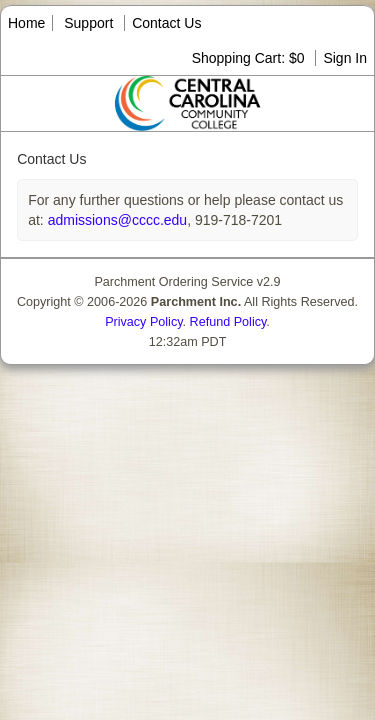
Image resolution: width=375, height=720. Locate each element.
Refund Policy (228, 322)
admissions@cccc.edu (115, 220)
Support (88, 23)
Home (26, 23)
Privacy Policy (143, 322)
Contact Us (166, 23)
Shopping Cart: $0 (250, 58)
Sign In (345, 58)
